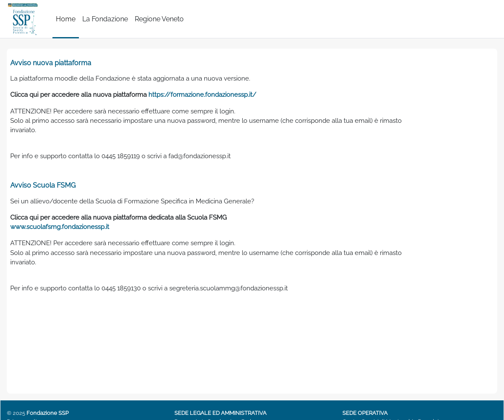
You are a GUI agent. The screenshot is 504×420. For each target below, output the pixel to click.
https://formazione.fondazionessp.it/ (217, 96)
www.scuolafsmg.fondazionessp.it (64, 233)
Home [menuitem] (66, 19)
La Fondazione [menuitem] (105, 19)
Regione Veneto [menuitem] (159, 19)
